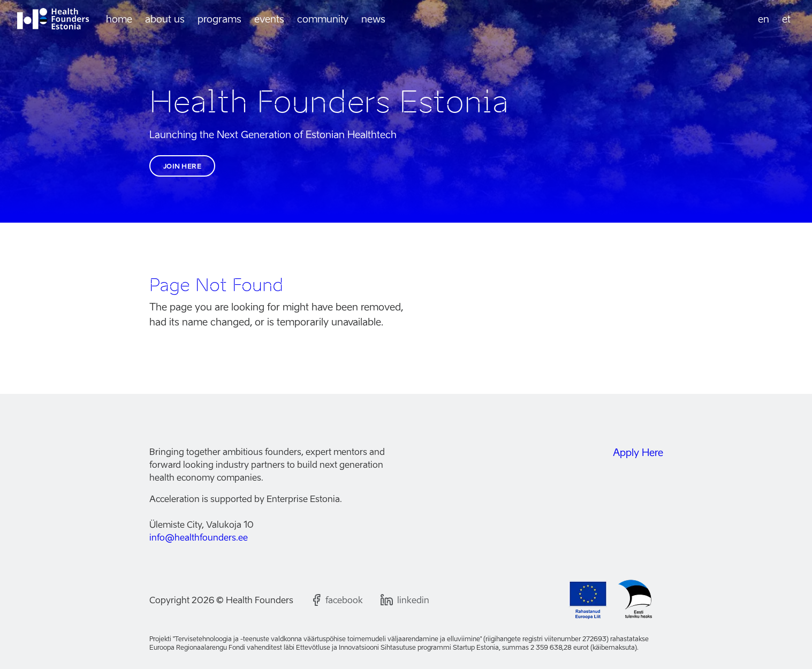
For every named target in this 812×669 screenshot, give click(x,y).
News (373, 19)
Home (119, 19)
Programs (219, 19)
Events (269, 19)
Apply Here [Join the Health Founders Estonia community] (638, 453)
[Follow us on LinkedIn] (405, 600)
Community (323, 19)
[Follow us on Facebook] (337, 600)
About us (165, 19)
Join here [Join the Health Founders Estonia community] (183, 166)
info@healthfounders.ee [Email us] (199, 537)
